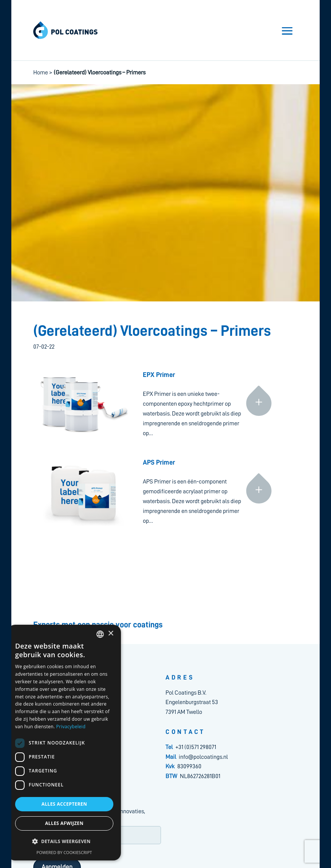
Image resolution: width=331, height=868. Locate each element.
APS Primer (159, 462)
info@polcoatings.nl (203, 757)
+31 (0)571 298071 (196, 747)
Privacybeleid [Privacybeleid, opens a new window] (71, 727)
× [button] (111, 634)
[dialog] (64, 743)
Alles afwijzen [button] (64, 823)
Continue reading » (259, 371)
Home (41, 73)
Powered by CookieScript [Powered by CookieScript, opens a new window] (64, 852)
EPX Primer (159, 375)
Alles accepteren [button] (64, 804)
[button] (64, 842)
